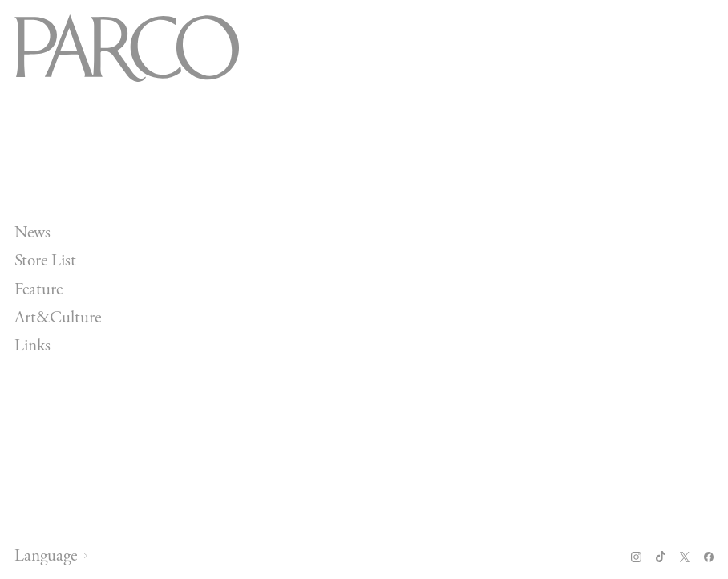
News (32, 233)
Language (46, 556)
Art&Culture (58, 318)
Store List (45, 261)
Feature (38, 289)
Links (32, 346)
